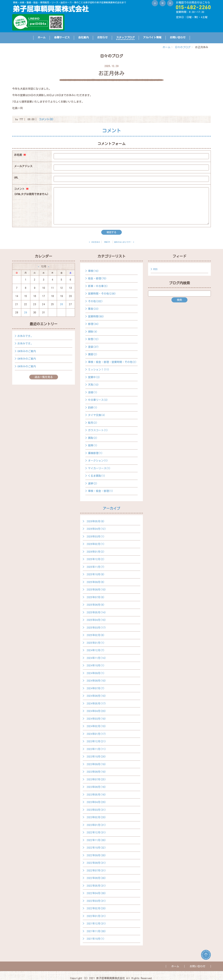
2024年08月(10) (96, 681)
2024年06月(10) (96, 696)
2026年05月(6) (96, 521)
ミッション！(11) (99, 370)
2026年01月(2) (96, 552)
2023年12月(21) (96, 741)
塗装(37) (93, 347)
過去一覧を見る (44, 377)
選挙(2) (93, 483)
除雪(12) (93, 339)
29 (26, 312)
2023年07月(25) (96, 779)
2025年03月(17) (96, 628)
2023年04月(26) (96, 802)
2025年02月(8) (96, 635)
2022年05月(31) (96, 886)
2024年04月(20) (96, 711)
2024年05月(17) (96, 704)
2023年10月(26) (96, 757)
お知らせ (102, 37)
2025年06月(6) (96, 605)
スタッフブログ (125, 37)
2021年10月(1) (96, 939)
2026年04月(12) (96, 529)
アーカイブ (111, 508)
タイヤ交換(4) (97, 415)
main (107, 242)
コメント (31, 192)
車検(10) (93, 271)
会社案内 (83, 37)
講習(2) (93, 354)
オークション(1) (98, 461)
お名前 (20, 155)
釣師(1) (93, 408)
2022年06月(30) (96, 878)
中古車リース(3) (98, 400)
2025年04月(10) (96, 620)
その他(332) (95, 301)
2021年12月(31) (96, 924)
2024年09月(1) (96, 673)
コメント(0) (46, 119)
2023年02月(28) (96, 817)
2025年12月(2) (96, 559)
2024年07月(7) (96, 688)
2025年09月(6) (96, 582)
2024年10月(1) (96, 665)
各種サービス (62, 37)
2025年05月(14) (96, 612)
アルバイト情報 (152, 37)
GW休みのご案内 (27, 351)
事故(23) (93, 309)
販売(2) (93, 423)
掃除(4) (93, 332)
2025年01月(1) (96, 643)
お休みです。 (25, 336)
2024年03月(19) (96, 719)
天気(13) (93, 385)
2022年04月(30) (96, 893)
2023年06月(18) (96, 787)
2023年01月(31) (96, 825)
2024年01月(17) (96, 734)
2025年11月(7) (96, 567)
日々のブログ (183, 47)
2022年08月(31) (96, 863)
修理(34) (93, 324)
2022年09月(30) (96, 855)
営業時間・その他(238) (102, 294)
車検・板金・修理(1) (101, 491)
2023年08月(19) (96, 772)
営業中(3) (94, 377)
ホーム (42, 37)
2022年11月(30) (96, 840)
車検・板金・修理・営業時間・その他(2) (112, 362)
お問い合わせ (178, 37)
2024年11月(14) (96, 658)
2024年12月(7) (96, 650)
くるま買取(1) (97, 476)
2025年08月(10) (96, 590)
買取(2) (93, 438)
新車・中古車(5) (98, 286)
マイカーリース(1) (99, 468)
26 (61, 304)
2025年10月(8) (96, 574)
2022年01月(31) (96, 916)
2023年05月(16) (96, 795)
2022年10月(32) (96, 848)
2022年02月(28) (96, 908)
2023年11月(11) (96, 749)
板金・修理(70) (97, 278)
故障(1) (93, 445)
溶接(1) (93, 392)
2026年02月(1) (96, 544)
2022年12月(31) (96, 832)
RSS (155, 269)
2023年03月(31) (96, 810)
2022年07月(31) (96, 871)
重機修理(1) (95, 453)
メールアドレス (23, 166)
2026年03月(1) (96, 537)
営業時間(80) (96, 316)
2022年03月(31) (96, 901)
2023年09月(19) (96, 764)
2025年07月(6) (96, 597)
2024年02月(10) (96, 726)
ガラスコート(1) (98, 430)
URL (16, 178)
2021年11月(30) (96, 931)
